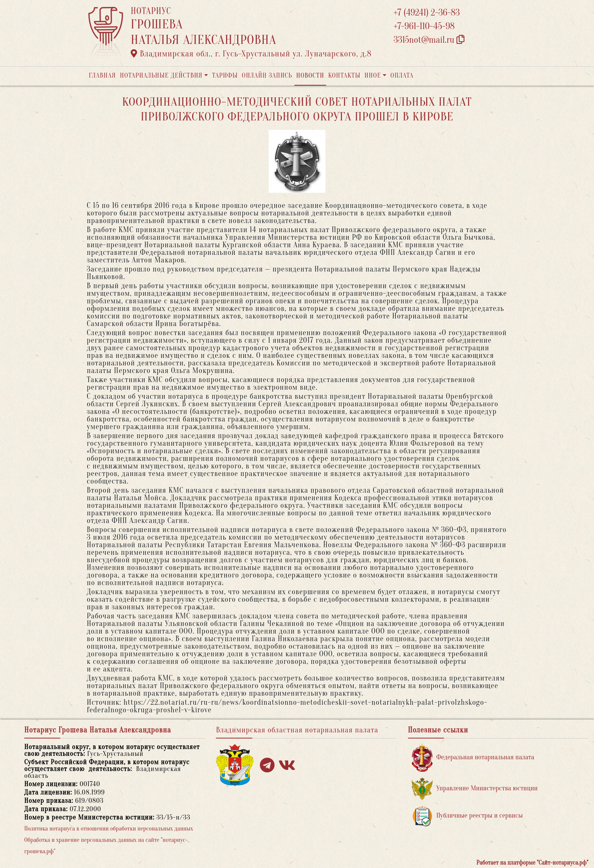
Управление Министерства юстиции (475, 789)
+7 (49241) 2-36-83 (427, 13)
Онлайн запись (267, 76)
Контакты (344, 76)
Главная (102, 76)
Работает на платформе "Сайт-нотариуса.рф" (532, 863)
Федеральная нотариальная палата (473, 758)
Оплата (402, 76)
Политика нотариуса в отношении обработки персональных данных (109, 829)
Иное (373, 76)
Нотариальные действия (161, 76)
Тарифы (225, 76)
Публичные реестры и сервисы (467, 816)
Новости (310, 76)
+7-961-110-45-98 (424, 26)
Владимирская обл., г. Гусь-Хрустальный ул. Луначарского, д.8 (251, 54)
